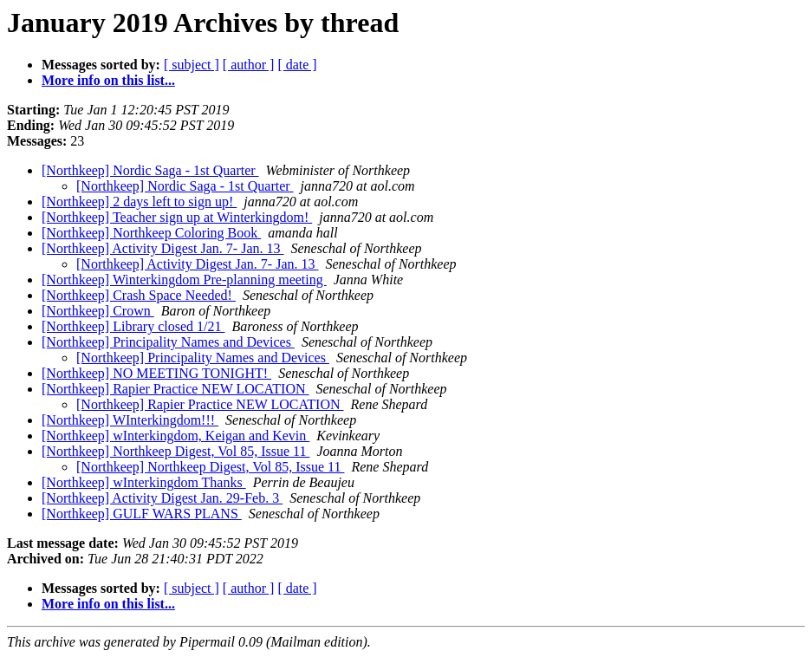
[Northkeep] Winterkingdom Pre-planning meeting (184, 280)
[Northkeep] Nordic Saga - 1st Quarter (150, 170)
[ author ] (249, 65)
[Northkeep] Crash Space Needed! (139, 295)
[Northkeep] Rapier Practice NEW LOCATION (175, 389)
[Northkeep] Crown (98, 311)
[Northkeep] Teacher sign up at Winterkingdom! (177, 217)
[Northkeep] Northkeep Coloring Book (151, 233)
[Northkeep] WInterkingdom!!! (130, 420)
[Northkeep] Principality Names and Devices (168, 342)
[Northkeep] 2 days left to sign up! (139, 202)
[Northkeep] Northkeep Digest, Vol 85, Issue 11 (175, 451)
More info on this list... (108, 80)
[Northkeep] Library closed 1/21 (133, 326)
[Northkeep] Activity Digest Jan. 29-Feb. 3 (162, 498)
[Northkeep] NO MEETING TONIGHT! (156, 373)
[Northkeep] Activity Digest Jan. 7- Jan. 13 (163, 248)
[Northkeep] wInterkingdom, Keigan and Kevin (175, 436)
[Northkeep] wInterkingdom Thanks (144, 482)
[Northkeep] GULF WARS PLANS (142, 514)
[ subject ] (192, 65)
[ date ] (297, 65)
